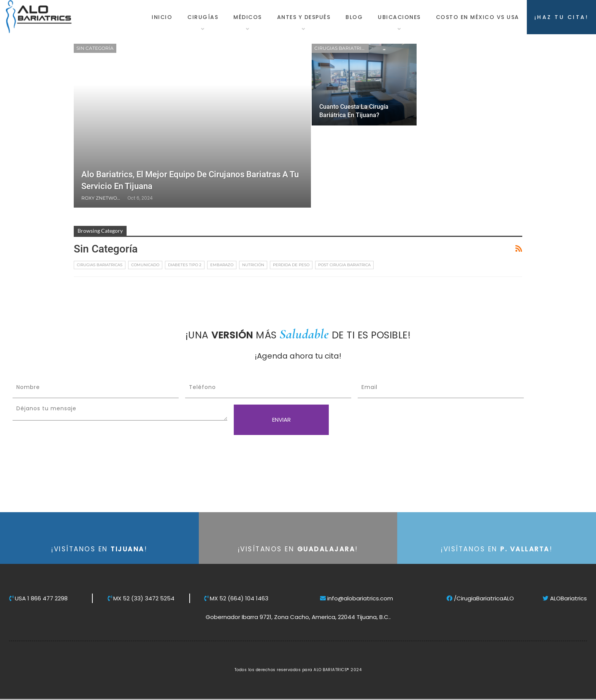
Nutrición (253, 265)
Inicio (162, 17)
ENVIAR (281, 420)
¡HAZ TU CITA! (562, 17)
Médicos (248, 17)
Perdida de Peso (291, 265)
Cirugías (203, 17)
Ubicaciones (399, 17)
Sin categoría (95, 48)
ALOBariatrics (565, 598)
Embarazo (222, 265)
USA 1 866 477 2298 (38, 598)
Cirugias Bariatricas (342, 48)
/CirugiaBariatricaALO (480, 598)
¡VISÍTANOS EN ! (99, 549)
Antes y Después (304, 17)
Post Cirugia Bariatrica (344, 265)
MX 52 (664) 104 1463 (236, 598)
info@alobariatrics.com (357, 598)
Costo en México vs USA (478, 17)
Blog (354, 17)
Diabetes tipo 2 (185, 265)
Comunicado (145, 265)
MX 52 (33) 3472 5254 (141, 598)
